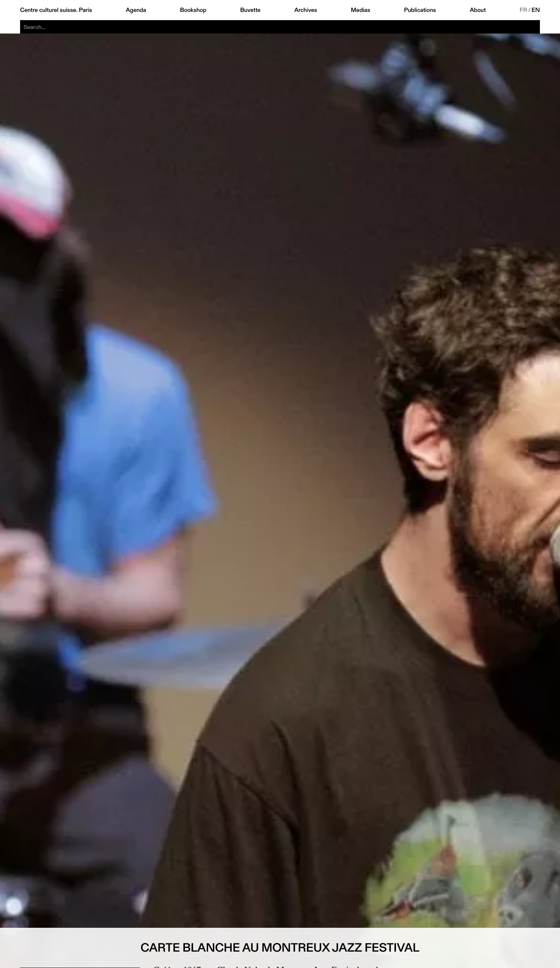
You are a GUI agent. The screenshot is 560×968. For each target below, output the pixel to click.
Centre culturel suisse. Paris (56, 10)
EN (536, 10)
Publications (420, 10)
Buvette (250, 10)
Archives (306, 10)
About (478, 10)
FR (523, 10)
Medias (361, 10)
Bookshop (193, 10)
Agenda (136, 10)
